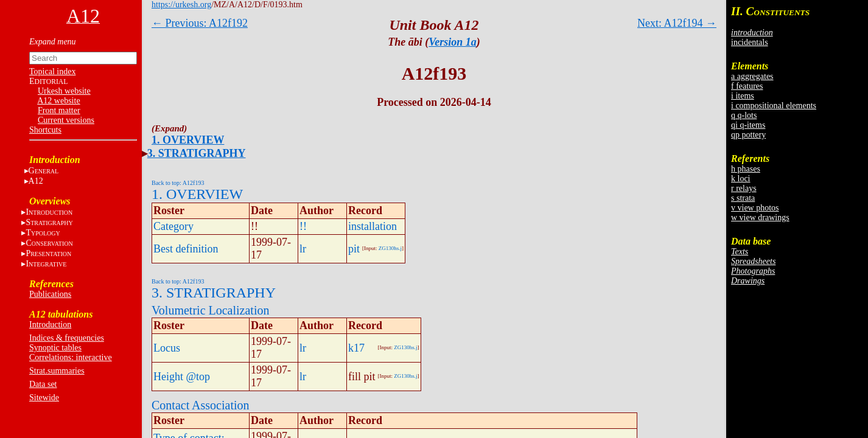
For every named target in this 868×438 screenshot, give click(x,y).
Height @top (182, 377)
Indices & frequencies (67, 338)
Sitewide (44, 398)
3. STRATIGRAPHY (197, 153)
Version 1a (453, 42)
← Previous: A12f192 (200, 23)
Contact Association (201, 405)
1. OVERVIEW (188, 140)
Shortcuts (45, 130)
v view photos (755, 208)
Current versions (66, 120)
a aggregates (752, 76)
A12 (36, 181)
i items (743, 96)
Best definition (186, 249)
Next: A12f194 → (677, 23)
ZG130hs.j (390, 248)
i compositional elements (774, 106)
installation (373, 226)
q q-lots (744, 115)
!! (303, 226)
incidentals (750, 42)
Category (173, 226)
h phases (746, 169)
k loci (741, 179)
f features (747, 86)
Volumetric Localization (210, 310)
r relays (744, 188)
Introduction (50, 325)
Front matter (59, 110)
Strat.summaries (57, 371)
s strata (743, 198)
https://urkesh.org (181, 5)
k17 (356, 348)
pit (354, 249)
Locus (167, 348)
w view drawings (760, 217)
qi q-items (748, 125)
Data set (43, 384)
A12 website (58, 101)
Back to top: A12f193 (178, 183)
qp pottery (748, 135)
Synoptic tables (55, 348)
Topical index (52, 71)
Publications (50, 294)
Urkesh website (64, 91)
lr (303, 249)
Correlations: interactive (71, 357)
